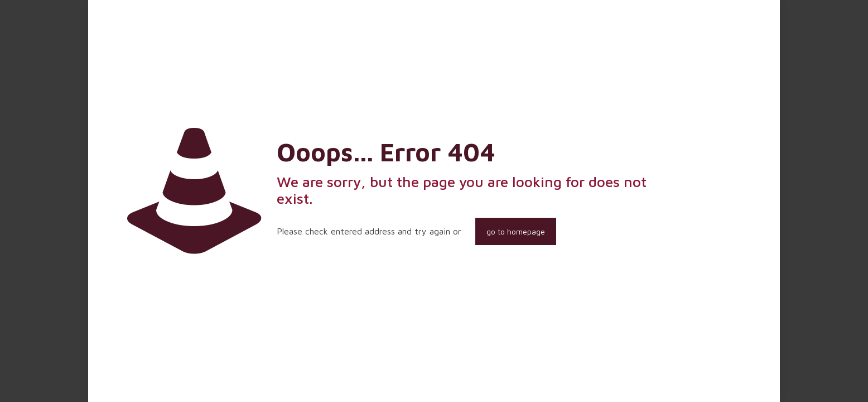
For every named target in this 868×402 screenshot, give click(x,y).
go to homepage (516, 231)
